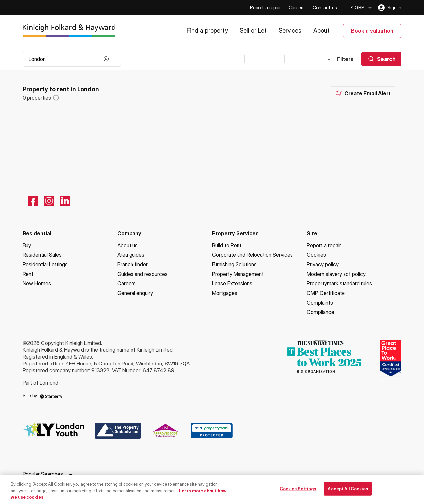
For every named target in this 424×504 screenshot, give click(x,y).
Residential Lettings (45, 264)
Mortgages (225, 293)
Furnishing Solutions (234, 264)
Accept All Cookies (348, 491)
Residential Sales (42, 255)
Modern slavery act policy (336, 274)
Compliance (320, 312)
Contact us (325, 7)
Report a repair (265, 7)
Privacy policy (323, 264)
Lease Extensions (232, 283)
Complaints (320, 303)
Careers (297, 7)
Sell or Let (253, 31)
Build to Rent (227, 245)
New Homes (37, 283)
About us (128, 245)
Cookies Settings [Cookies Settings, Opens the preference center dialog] (298, 491)
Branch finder (132, 264)
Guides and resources (142, 274)
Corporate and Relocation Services (252, 255)
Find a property (207, 31)
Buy (27, 245)
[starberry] (51, 395)
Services (290, 31)
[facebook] (33, 201)
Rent (28, 274)
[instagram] (49, 201)
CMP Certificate (326, 293)
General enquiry (135, 293)
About (321, 31)
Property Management (238, 274)
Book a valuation (372, 31)
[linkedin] (65, 201)
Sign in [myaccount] (390, 8)
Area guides (131, 255)
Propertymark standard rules (339, 283)
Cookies (316, 255)
